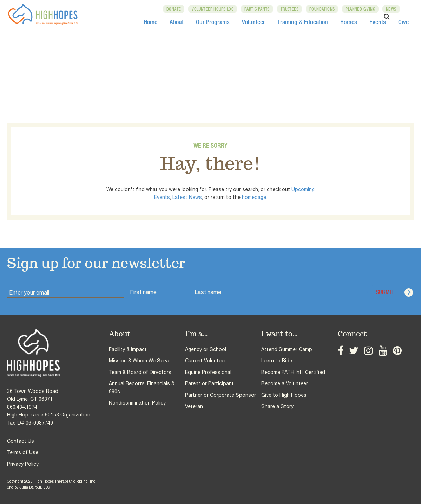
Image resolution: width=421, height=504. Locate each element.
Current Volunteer (206, 361)
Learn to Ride (277, 361)
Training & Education (303, 22)
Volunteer (254, 22)
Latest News (187, 197)
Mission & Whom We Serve (140, 361)
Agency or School (206, 349)
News (393, 9)
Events (378, 22)
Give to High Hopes (284, 395)
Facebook (340, 352)
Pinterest (388, 352)
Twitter (351, 352)
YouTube (376, 352)
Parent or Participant (209, 383)
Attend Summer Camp (287, 349)
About (177, 22)
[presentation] (308, 292)
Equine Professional (208, 372)
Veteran (194, 406)
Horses (349, 22)
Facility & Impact (128, 349)
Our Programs (213, 22)
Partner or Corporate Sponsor (221, 395)
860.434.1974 (22, 407)
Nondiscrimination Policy (137, 403)
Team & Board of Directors (140, 372)
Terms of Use (23, 452)
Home (150, 22)
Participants (258, 9)
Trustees (291, 9)
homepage (254, 197)
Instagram (364, 352)
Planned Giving (362, 9)
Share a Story (277, 406)
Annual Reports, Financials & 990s (142, 387)
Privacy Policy (23, 464)
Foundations (323, 9)
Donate (175, 9)
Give (403, 22)
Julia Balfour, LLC (35, 487)
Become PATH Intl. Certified (293, 372)
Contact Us (21, 441)
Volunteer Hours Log (214, 9)
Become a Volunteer (285, 383)
